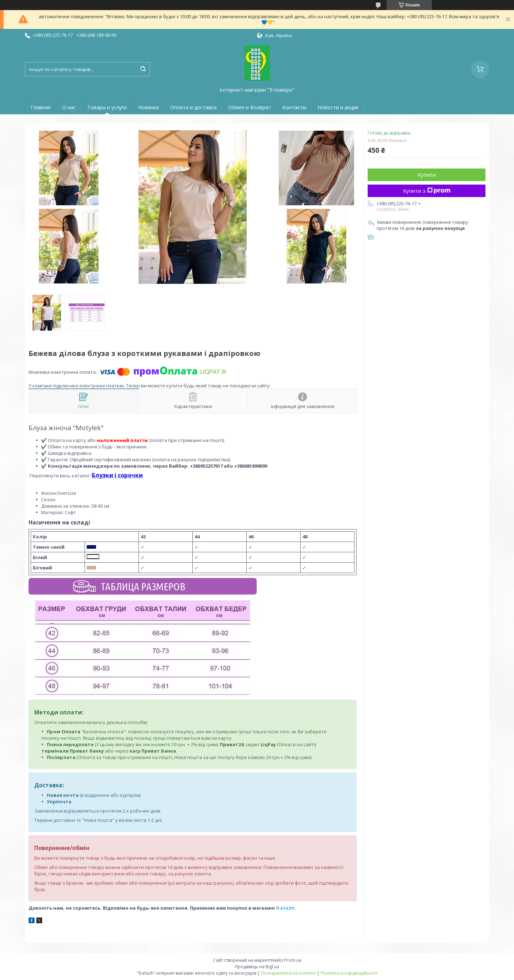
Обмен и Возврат (250, 107)
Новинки (148, 107)
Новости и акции (338, 107)
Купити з (427, 191)
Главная (41, 107)
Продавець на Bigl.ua (257, 967)
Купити (427, 175)
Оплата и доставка (193, 107)
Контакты (294, 107)
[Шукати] (143, 69)
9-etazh (285, 908)
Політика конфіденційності (349, 973)
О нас (69, 107)
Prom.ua (293, 960)
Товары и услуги (107, 107)
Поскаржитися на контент (288, 973)
